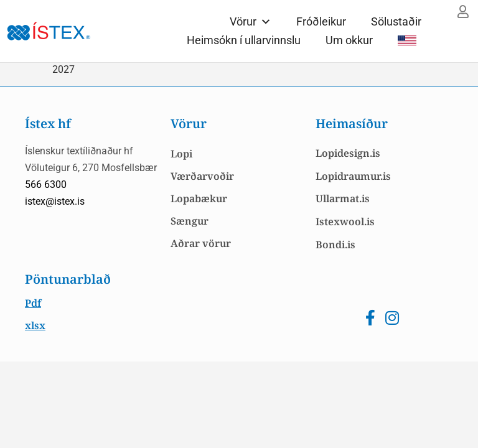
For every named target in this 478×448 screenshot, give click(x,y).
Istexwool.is (345, 222)
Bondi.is (335, 245)
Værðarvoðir (202, 176)
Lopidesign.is (348, 153)
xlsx (35, 325)
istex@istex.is (55, 201)
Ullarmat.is (343, 198)
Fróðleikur (321, 21)
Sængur (190, 221)
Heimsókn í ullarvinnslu (244, 40)
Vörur (251, 21)
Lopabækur (199, 198)
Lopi (181, 154)
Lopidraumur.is (353, 176)
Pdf (33, 303)
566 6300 (46, 184)
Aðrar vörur (201, 243)
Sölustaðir (396, 21)
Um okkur (349, 40)
